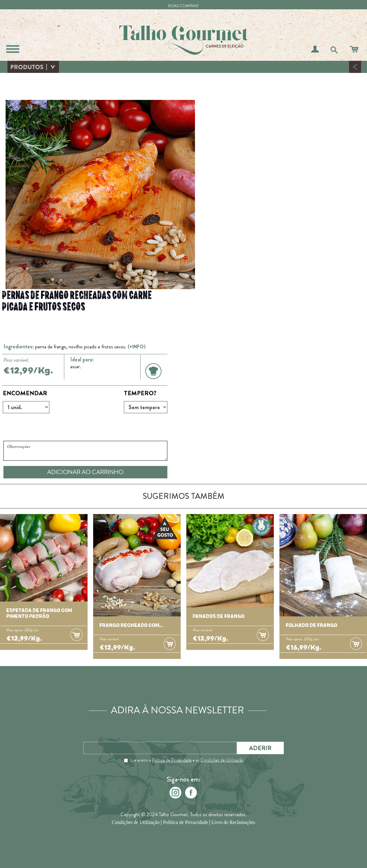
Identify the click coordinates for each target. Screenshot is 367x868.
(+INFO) (137, 347)
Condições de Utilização (222, 760)
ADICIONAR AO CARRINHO (85, 472)
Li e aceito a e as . (187, 760)
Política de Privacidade (172, 760)
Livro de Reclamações (233, 823)
